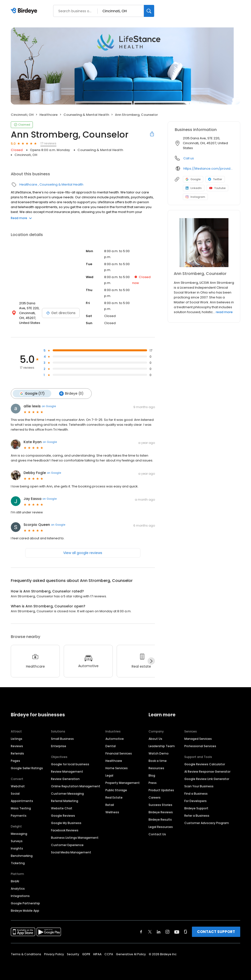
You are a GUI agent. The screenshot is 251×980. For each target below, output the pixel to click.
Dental (111, 746)
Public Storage (116, 790)
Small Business (62, 739)
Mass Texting (21, 808)
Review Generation (65, 779)
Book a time (158, 761)
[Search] (149, 11)
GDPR (86, 954)
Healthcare (49, 115)
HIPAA (97, 954)
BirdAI (15, 881)
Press (153, 783)
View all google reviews (83, 553)
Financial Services (119, 753)
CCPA (109, 954)
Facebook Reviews (65, 830)
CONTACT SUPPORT (216, 932)
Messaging (19, 834)
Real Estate (114, 797)
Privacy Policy (54, 954)
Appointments (22, 801)
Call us (189, 158)
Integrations (20, 896)
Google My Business (66, 823)
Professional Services (200, 746)
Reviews (17, 746)
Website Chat (62, 808)
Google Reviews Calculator (205, 764)
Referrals (17, 753)
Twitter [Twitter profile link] (215, 179)
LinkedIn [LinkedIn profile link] (194, 188)
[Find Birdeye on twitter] (150, 932)
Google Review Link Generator (207, 779)
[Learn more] (204, 243)
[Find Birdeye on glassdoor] (186, 932)
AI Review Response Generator (207, 772)
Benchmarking (22, 856)
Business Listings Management (75, 838)
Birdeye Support (196, 808)
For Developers (195, 801)
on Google (49, 406)
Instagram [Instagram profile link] (195, 197)
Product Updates (161, 790)
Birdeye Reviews (161, 812)
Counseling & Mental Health (86, 115)
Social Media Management (71, 852)
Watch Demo (159, 753)
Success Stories (160, 805)
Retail (110, 805)
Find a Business (196, 794)
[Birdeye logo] (25, 11)
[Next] (151, 661)
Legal (109, 775)
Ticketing (18, 863)
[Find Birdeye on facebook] (141, 932)
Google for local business (70, 764)
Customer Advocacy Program (207, 823)
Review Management (67, 772)
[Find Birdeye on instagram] (167, 932)
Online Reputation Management (76, 786)
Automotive (115, 739)
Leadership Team (162, 746)
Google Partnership (25, 903)
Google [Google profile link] (193, 179)
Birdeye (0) (71, 393)
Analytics (18, 889)
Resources (156, 768)
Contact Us (157, 834)
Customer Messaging (67, 794)
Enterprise (59, 746)
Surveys (17, 841)
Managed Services (198, 739)
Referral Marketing (65, 801)
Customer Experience (67, 845)
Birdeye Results (160, 820)
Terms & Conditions (26, 954)
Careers (155, 797)
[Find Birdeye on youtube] (177, 932)
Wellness (112, 812)
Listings (17, 739)
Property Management (123, 783)
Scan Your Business (199, 786)
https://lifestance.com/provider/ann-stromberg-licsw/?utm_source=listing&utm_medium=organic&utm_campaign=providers (208, 169)
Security (73, 954)
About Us (155, 739)
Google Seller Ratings (27, 768)
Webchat (18, 786)
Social (15, 794)
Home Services (117, 768)
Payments (19, 816)
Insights (17, 848)
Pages (15, 761)
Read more (21, 218)
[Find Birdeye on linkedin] (159, 932)
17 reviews (48, 143)
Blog (152, 775)
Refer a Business (197, 816)
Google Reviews (63, 816)
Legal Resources (161, 827)
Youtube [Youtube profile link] (217, 188)
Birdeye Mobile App (25, 911)
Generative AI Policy (131, 954)
